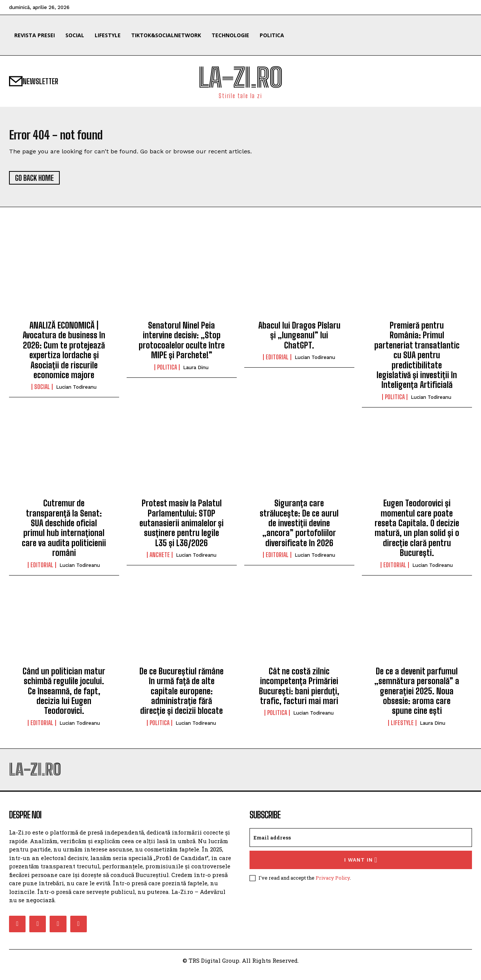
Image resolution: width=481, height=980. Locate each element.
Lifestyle (402, 727)
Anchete (160, 559)
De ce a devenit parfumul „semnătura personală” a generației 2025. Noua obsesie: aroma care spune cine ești (417, 695)
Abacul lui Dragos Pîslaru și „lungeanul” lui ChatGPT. (299, 340)
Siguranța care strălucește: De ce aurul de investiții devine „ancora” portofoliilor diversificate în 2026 (299, 528)
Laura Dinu (196, 372)
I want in (361, 869)
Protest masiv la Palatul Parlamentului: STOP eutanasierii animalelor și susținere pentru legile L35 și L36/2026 (182, 528)
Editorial (277, 362)
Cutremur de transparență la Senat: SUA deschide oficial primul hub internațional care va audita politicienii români (64, 532)
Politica (167, 371)
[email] (361, 846)
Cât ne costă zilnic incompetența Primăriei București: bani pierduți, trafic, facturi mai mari (299, 690)
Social (42, 391)
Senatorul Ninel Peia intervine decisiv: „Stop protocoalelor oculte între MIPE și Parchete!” (182, 345)
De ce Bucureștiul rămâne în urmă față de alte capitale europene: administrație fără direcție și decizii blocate (182, 695)
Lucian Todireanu (76, 392)
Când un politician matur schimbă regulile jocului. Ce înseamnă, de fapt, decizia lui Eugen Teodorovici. (64, 695)
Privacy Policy (333, 886)
